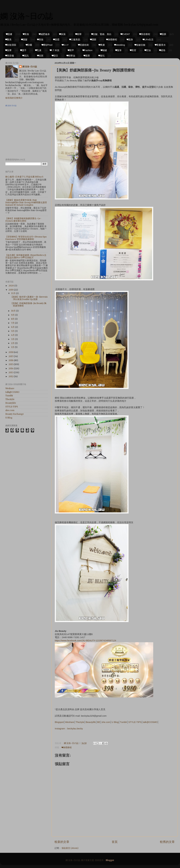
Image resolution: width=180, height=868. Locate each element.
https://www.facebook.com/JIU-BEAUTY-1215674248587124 (85, 641)
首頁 (115, 842)
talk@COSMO (150, 722)
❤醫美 (8, 39)
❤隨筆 (118, 50)
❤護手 (23, 50)
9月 (13, 315)
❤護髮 (24, 39)
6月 (13, 327)
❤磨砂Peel (47, 45)
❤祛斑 (40, 56)
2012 (11, 376)
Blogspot (59, 722)
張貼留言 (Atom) (70, 848)
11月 (13, 293)
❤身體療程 (112, 39)
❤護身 (130, 39)
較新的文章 (62, 842)
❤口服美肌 (75, 39)
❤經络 (162, 50)
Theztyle (80, 722)
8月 (13, 319)
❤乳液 (38, 50)
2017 (11, 356)
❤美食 (26, 34)
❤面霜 (56, 39)
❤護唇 (87, 56)
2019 (11, 290)
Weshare (70, 722)
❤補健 (104, 50)
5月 (13, 331)
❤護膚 (9, 34)
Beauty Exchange (15, 414)
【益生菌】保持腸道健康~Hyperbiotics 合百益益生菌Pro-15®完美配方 (26, 256)
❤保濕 (62, 34)
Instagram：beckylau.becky (69, 729)
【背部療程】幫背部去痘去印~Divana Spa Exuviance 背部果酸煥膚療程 (26, 238)
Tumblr (124, 722)
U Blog (115, 722)
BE (99, 722)
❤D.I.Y (65, 45)
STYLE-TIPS (135, 722)
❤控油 (148, 50)
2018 (11, 352)
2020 (11, 286)
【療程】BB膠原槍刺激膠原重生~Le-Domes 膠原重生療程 (23, 220)
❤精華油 (71, 56)
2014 (11, 369)
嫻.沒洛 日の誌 (11, 106)
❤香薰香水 (160, 45)
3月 (13, 339)
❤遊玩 (102, 56)
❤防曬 (29, 45)
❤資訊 (26, 56)
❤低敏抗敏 (140, 45)
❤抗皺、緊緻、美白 (101, 34)
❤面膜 (163, 34)
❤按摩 (8, 50)
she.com (106, 722)
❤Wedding (120, 45)
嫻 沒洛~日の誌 (26, 16)
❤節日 (55, 56)
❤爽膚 (102, 45)
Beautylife (91, 722)
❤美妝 (40, 39)
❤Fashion (87, 50)
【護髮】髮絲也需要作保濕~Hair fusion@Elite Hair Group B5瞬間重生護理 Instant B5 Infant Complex (26, 203)
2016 (11, 360)
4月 (13, 335)
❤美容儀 (10, 56)
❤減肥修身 (44, 34)
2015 (11, 364)
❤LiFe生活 (148, 39)
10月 (14, 311)
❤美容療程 (145, 34)
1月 (13, 347)
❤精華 (78, 34)
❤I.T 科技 (55, 50)
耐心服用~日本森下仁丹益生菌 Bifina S (24, 177)
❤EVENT (125, 34)
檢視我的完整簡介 (14, 98)
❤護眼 (93, 39)
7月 (13, 323)
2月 (13, 343)
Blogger (110, 860)
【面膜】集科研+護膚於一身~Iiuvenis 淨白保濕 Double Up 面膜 (29, 298)
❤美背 (133, 50)
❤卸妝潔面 (11, 45)
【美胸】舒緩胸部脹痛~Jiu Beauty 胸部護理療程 (28, 305)
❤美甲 (71, 50)
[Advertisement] (25, 134)
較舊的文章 (167, 842)
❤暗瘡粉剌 (84, 45)
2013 (11, 372)
